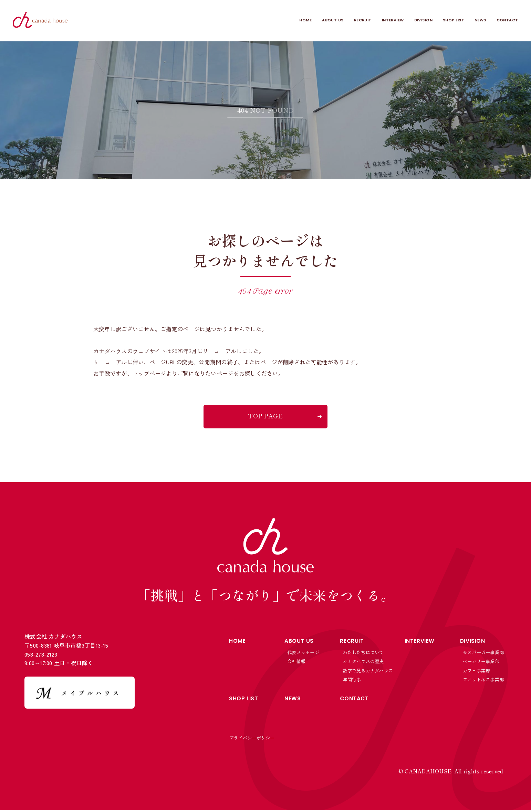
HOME (252, 21)
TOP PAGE (265, 416)
